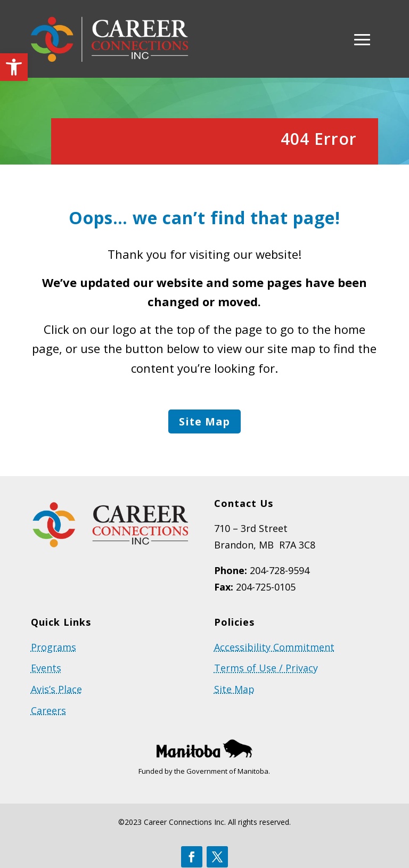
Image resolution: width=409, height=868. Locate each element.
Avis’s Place (56, 691)
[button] (14, 67)
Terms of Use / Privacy (266, 669)
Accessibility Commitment (274, 649)
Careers (48, 711)
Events (46, 669)
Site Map (204, 422)
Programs (54, 649)
